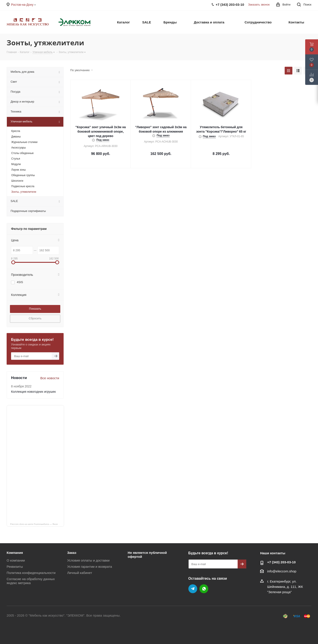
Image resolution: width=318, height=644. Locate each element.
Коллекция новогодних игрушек (33, 392)
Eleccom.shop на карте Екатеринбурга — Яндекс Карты (37, 524)
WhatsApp (204, 589)
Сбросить (35, 318)
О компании (16, 560)
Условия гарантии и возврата (90, 567)
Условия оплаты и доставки (88, 560)
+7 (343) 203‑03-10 (281, 562)
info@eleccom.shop (282, 571)
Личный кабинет (80, 573)
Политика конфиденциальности (31, 573)
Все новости (50, 378)
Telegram (193, 589)
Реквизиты (15, 567)
